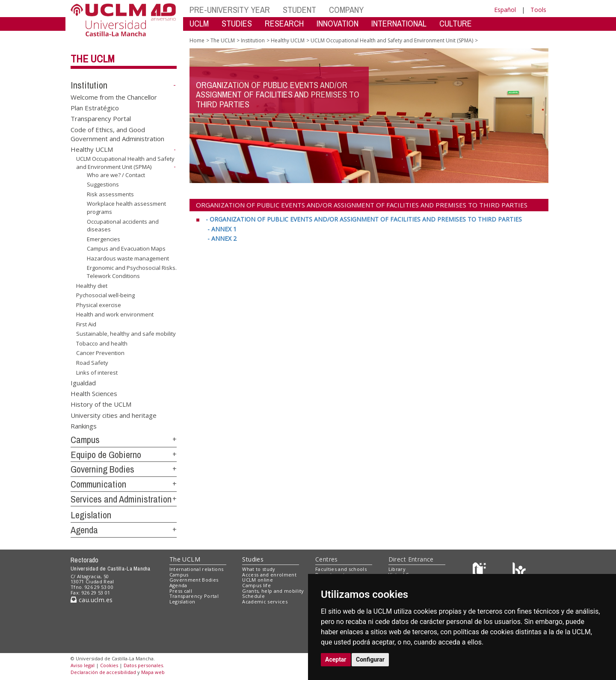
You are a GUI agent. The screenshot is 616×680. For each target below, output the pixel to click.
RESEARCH (284, 23)
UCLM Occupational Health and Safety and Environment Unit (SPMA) (125, 163)
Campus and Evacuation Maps (126, 248)
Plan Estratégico (95, 108)
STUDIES (237, 23)
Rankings (84, 426)
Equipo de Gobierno (106, 455)
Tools (538, 10)
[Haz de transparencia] (481, 571)
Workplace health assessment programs (126, 208)
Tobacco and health (102, 343)
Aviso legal (83, 665)
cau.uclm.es (92, 600)
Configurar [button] (370, 659)
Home (197, 40)
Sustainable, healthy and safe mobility (126, 334)
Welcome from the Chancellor (114, 97)
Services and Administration (121, 499)
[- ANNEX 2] (222, 238)
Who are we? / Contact (116, 175)
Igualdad (83, 382)
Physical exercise (99, 305)
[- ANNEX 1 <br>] (222, 229)
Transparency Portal (101, 118)
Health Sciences (94, 393)
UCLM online (258, 580)
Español (505, 10)
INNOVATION (338, 23)
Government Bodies (194, 580)
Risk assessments (110, 194)
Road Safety (92, 363)
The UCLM (93, 59)
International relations (197, 569)
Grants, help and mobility (273, 591)
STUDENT (299, 10)
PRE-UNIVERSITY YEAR (230, 10)
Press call (181, 591)
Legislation (91, 515)
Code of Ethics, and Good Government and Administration (117, 134)
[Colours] (519, 571)
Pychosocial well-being (105, 295)
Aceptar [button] (336, 659)
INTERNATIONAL (399, 23)
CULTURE (456, 23)
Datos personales (143, 665)
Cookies (109, 665)
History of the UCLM (101, 404)
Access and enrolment (269, 575)
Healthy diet (92, 285)
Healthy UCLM (92, 149)
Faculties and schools (341, 569)
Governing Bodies (102, 469)
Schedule (253, 596)
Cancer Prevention (100, 353)
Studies (253, 559)
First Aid (86, 324)
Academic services (265, 602)
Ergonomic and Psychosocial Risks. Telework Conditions (132, 272)
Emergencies (104, 239)
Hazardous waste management (128, 258)
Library (397, 569)
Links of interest (97, 372)
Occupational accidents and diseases (123, 225)
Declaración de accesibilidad (103, 672)
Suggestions (103, 184)
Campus (85, 440)
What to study (259, 569)
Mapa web (153, 672)
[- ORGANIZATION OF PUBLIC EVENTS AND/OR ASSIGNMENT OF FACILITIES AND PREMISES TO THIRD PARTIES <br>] (364, 219)
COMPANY (346, 10)
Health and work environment (115, 314)
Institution (89, 85)
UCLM (199, 23)
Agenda (84, 530)
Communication (98, 484)
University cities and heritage (114, 415)
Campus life (256, 585)
